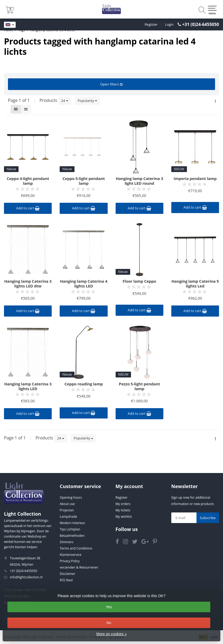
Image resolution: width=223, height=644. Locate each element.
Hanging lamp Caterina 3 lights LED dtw (28, 283)
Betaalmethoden (72, 536)
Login (169, 24)
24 (65, 101)
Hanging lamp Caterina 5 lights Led (195, 283)
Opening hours (71, 497)
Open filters (112, 84)
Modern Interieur (72, 523)
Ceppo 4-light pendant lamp (28, 181)
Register (151, 24)
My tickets (123, 510)
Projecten (67, 510)
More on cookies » (111, 634)
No (109, 623)
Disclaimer (67, 574)
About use (67, 504)
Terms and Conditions (76, 548)
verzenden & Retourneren (79, 567)
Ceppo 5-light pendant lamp (84, 181)
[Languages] (10, 25)
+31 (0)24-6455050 (201, 24)
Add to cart (28, 208)
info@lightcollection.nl (26, 577)
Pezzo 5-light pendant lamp (139, 386)
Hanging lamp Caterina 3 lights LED (28, 386)
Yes (109, 607)
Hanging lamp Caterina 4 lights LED (84, 283)
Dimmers (66, 542)
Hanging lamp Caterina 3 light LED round (139, 181)
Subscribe (208, 518)
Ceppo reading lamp (84, 384)
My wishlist (124, 517)
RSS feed (66, 580)
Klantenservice (71, 555)
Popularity (87, 101)
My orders (123, 504)
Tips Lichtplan (70, 529)
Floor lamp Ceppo (139, 281)
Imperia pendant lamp (195, 178)
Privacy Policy (70, 561)
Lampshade (68, 517)
